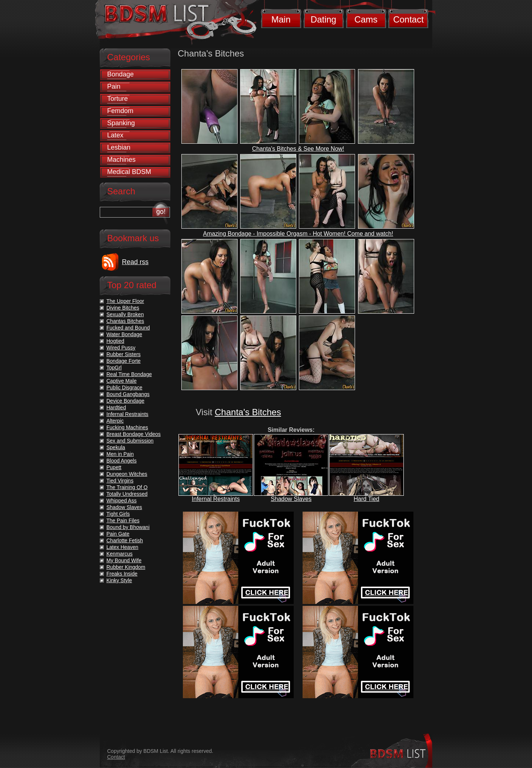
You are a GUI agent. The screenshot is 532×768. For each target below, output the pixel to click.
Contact (408, 19)
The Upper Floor (125, 301)
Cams (366, 19)
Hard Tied (366, 499)
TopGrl (114, 368)
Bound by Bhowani (128, 527)
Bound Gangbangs (128, 394)
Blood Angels (122, 461)
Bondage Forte (124, 361)
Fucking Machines (127, 427)
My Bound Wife (124, 560)
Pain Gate (118, 534)
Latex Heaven (122, 547)
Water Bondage (124, 334)
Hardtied (116, 407)
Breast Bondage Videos (134, 434)
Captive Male (122, 381)
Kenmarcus (120, 554)
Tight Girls (118, 514)
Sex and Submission (130, 441)
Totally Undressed (127, 494)
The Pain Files (123, 520)
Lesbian (119, 147)
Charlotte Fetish (125, 540)
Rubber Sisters (124, 354)
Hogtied (115, 341)
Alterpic (115, 421)
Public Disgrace (124, 388)
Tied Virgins (120, 481)
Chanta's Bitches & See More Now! (298, 149)
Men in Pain (120, 454)
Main (281, 19)
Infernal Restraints (216, 499)
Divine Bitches (123, 308)
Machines (121, 160)
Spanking (121, 123)
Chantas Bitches (125, 321)
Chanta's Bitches (248, 412)
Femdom (120, 111)
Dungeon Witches (127, 474)
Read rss (135, 262)
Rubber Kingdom (126, 567)
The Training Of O (127, 487)
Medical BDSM (129, 172)
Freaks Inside (122, 574)
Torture (117, 99)
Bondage (120, 74)
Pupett (114, 467)
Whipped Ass (122, 501)
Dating (323, 19)
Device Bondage (125, 401)
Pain (114, 86)
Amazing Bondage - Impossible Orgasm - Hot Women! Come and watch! (298, 234)
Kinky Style (119, 580)
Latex (115, 135)
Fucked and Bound (128, 328)
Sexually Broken (125, 314)
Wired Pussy (121, 348)
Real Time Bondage (129, 374)
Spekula (116, 447)
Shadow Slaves (291, 499)
